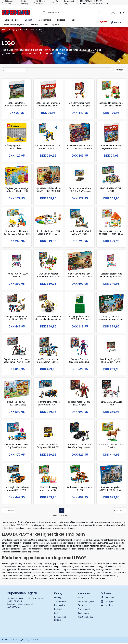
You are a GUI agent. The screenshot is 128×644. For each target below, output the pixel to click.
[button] (13, 20)
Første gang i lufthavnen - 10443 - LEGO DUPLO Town (17, 234)
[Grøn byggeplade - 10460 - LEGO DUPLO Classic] (80, 304)
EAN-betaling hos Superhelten (94, 4)
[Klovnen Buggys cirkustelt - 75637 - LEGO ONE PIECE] (80, 133)
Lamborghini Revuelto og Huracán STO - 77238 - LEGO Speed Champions (17, 491)
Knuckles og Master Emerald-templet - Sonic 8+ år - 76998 (48, 277)
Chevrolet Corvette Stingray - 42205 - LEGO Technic (48, 448)
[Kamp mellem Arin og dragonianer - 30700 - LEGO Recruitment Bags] (111, 133)
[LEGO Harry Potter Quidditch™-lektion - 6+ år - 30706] (17, 90)
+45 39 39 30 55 (15, 602)
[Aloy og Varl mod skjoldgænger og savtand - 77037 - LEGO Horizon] (111, 304)
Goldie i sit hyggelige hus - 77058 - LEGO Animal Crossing (111, 106)
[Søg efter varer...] (16, 70)
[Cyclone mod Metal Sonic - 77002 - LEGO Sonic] (48, 133)
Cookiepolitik (83, 614)
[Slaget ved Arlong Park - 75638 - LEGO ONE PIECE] (80, 261)
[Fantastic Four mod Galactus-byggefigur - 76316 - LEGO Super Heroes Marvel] (80, 347)
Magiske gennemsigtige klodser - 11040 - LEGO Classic (17, 191)
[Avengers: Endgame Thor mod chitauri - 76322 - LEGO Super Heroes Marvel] (17, 304)
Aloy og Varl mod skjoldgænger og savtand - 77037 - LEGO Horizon (111, 320)
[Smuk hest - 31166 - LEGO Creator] (111, 433)
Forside (5, 30)
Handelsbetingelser (86, 602)
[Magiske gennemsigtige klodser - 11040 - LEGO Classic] (17, 176)
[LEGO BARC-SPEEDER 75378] (111, 390)
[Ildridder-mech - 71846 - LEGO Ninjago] (80, 390)
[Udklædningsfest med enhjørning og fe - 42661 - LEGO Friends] (111, 261)
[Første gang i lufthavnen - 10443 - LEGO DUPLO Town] (17, 219)
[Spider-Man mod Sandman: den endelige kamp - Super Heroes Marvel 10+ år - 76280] (48, 304)
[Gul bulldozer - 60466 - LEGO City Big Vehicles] (80, 176)
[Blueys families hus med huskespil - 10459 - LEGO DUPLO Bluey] (111, 219)
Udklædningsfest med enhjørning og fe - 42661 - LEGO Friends (111, 277)
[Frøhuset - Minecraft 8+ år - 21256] (80, 475)
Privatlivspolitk (84, 610)
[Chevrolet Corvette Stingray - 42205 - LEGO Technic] (48, 433)
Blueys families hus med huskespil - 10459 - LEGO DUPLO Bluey (111, 234)
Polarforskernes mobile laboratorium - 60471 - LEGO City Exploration (48, 405)
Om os (80, 599)
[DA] (16, 12)
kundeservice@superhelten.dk (20, 605)
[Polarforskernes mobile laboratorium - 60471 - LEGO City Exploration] (48, 390)
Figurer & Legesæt (27, 30)
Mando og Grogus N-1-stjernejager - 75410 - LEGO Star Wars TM (111, 363)
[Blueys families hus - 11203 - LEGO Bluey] (17, 390)
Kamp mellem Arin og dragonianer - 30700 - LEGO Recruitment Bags (111, 148)
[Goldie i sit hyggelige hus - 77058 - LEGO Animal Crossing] (111, 90)
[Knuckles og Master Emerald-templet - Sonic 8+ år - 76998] (48, 261)
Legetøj (14, 30)
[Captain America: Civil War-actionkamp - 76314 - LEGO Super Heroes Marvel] (17, 347)
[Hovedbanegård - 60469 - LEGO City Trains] (80, 219)
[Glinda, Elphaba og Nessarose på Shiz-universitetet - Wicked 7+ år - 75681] (48, 475)
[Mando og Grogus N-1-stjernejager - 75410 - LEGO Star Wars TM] (111, 347)
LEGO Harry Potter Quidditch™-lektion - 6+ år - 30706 (17, 106)
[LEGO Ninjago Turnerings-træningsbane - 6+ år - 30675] (48, 90)
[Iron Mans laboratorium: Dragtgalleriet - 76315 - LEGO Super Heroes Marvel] (48, 347)
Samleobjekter (60, 602)
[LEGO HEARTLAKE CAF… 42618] (111, 176)
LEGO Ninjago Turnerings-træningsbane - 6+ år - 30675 (48, 106)
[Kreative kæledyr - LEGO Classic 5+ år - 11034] (48, 219)
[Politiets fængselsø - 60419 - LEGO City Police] (111, 475)
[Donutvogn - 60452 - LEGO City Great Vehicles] (17, 433)
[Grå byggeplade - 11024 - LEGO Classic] (17, 133)
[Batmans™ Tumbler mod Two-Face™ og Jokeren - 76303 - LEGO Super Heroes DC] (80, 433)
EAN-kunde (82, 606)
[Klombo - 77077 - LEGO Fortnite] (17, 261)
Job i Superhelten (85, 618)
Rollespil (58, 610)
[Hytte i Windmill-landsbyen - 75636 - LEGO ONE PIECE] (48, 176)
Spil (56, 614)
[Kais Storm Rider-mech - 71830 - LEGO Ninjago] (80, 90)
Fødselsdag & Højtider (60, 619)
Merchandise (60, 606)
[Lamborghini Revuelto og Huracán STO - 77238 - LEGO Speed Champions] (17, 475)
